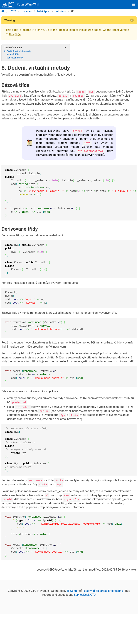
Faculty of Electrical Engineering (103, 590)
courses (27, 11)
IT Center (73, 590)
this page (15, 34)
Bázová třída (13, 54)
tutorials (60, 11)
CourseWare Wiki (20, 5)
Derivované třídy (15, 58)
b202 (13, 11)
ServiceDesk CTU (85, 594)
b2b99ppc (44, 11)
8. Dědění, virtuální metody (18, 51)
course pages (93, 30)
